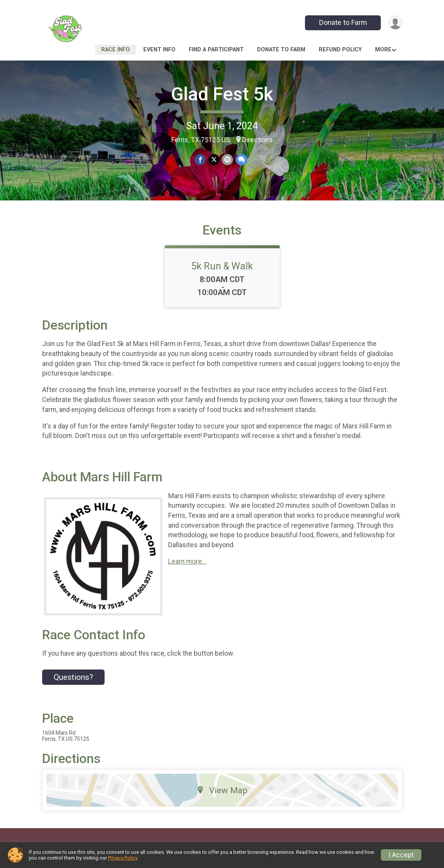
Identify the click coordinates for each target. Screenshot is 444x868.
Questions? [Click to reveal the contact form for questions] (73, 683)
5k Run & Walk (222, 272)
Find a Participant (216, 50)
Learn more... (187, 567)
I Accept (401, 855)
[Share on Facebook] (201, 160)
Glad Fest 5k (222, 94)
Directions (257, 140)
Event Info (159, 50)
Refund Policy (340, 50)
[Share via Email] (227, 160)
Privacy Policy (123, 858)
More (383, 50)
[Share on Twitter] (214, 160)
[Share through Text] (241, 160)
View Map (222, 796)
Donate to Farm (342, 22)
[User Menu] (395, 23)
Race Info (116, 50)
